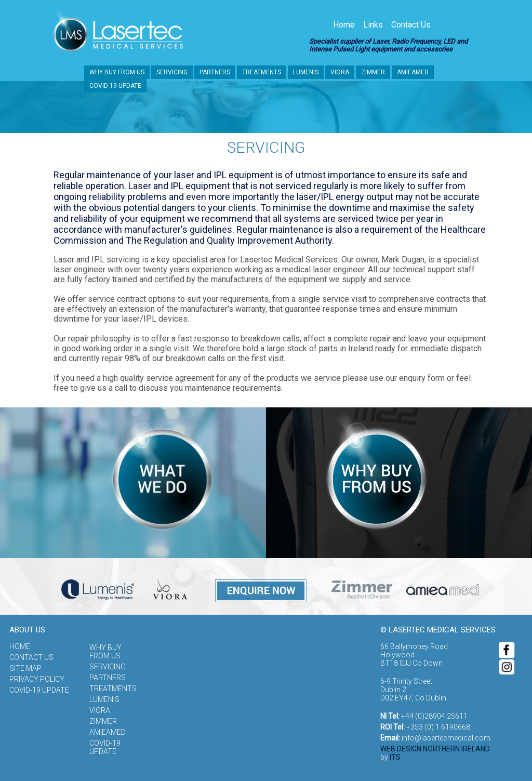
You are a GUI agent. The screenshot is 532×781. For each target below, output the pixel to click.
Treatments (262, 72)
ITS (395, 757)
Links (373, 25)
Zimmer (373, 72)
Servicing (172, 72)
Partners (215, 72)
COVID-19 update (115, 86)
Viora (340, 72)
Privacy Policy (37, 679)
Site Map (25, 668)
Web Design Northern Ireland (435, 749)
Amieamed (413, 72)
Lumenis (306, 72)
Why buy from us (117, 72)
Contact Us (411, 25)
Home (344, 25)
